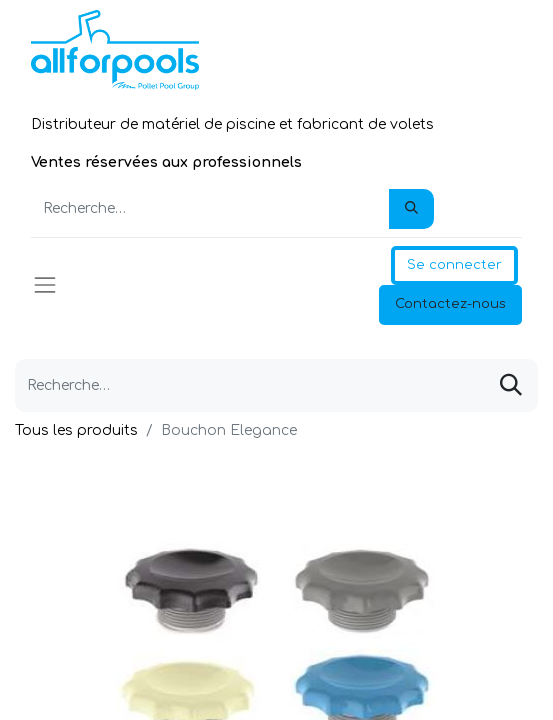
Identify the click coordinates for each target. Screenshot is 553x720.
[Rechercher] (411, 209)
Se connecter (454, 265)
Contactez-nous (450, 304)
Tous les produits (76, 430)
